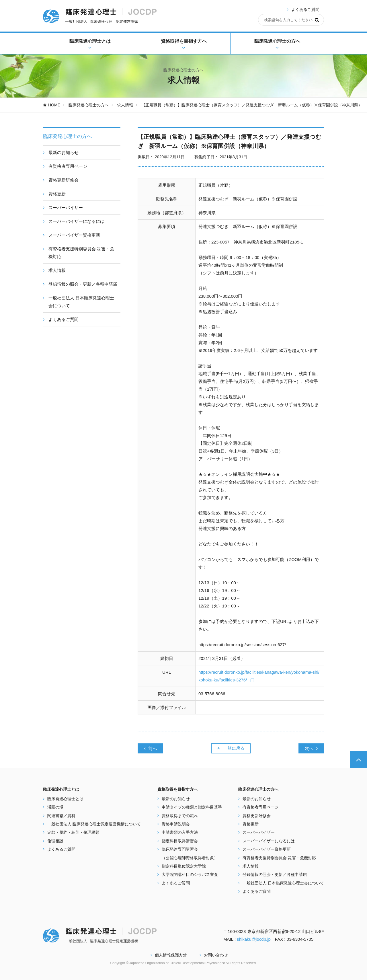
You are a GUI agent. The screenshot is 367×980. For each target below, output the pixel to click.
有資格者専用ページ (261, 807)
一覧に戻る (231, 748)
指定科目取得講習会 (180, 841)
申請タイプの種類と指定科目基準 (192, 807)
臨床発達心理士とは (65, 799)
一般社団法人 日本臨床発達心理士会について (283, 883)
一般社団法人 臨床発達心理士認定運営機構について (94, 824)
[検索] (317, 20)
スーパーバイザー (259, 832)
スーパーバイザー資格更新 (267, 849)
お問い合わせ (214, 955)
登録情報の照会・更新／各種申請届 (275, 874)
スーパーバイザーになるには (269, 841)
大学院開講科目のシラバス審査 (190, 874)
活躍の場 (55, 807)
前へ (150, 748)
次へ (311, 748)
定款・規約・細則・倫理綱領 (73, 832)
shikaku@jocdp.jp (254, 939)
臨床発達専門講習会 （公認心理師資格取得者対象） (190, 853)
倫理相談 (55, 841)
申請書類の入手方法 (180, 832)
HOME (52, 105)
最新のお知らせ (176, 799)
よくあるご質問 (305, 9)
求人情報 (125, 105)
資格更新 (251, 824)
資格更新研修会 (257, 816)
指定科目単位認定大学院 (184, 866)
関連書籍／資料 (61, 816)
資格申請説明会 (176, 824)
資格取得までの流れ (180, 816)
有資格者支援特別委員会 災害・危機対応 (279, 858)
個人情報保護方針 (169, 955)
